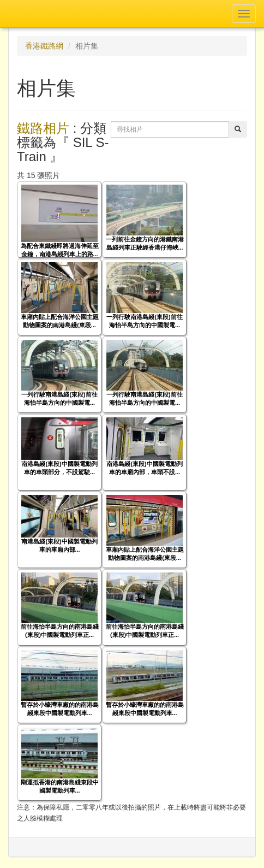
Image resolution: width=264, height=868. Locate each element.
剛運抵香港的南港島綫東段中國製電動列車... (60, 786)
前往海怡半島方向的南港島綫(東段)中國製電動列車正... (60, 631)
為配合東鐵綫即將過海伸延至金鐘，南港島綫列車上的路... (60, 250)
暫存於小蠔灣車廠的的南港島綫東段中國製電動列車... (60, 709)
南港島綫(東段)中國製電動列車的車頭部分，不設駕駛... (59, 468)
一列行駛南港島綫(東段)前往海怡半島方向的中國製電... (144, 321)
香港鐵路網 (44, 46)
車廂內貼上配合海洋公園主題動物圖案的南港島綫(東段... (60, 321)
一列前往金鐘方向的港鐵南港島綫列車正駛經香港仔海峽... (145, 243)
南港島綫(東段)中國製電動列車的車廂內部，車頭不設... (144, 468)
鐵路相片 (43, 128)
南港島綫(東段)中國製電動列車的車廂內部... (59, 545)
